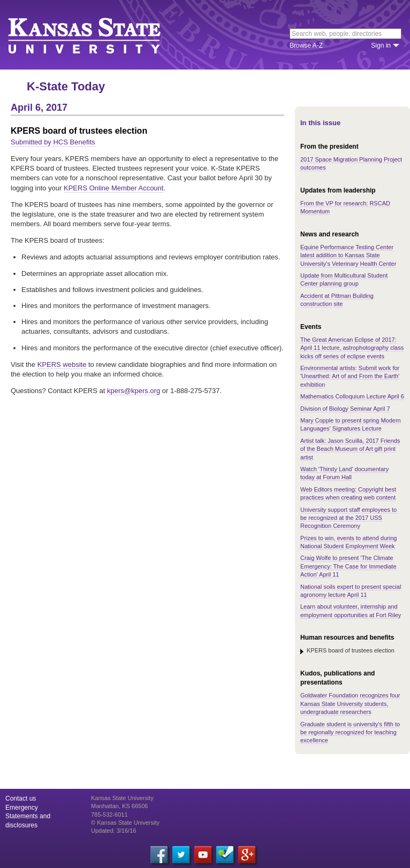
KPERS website (62, 364)
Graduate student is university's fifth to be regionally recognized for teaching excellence (350, 732)
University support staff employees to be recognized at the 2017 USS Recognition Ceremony (348, 518)
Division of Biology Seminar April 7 (345, 409)
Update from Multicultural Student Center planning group (344, 279)
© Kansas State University (125, 823)
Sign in (381, 45)
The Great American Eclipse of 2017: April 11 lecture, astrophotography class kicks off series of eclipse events (352, 348)
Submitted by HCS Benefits (53, 142)
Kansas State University (98, 35)
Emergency (22, 808)
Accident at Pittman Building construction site (337, 300)
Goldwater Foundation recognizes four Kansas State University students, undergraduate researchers (350, 704)
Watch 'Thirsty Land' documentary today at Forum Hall (344, 473)
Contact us (21, 798)
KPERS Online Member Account (113, 188)
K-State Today (66, 86)
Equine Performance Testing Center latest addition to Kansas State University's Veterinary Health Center (348, 255)
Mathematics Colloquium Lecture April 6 (352, 396)
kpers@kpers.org (134, 391)
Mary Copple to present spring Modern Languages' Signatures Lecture (351, 424)
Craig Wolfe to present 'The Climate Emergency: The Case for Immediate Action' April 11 (348, 566)
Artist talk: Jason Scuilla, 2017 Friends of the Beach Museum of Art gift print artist (350, 449)
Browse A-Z (306, 45)
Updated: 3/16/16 (113, 831)
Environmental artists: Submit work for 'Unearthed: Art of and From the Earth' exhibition (350, 376)
